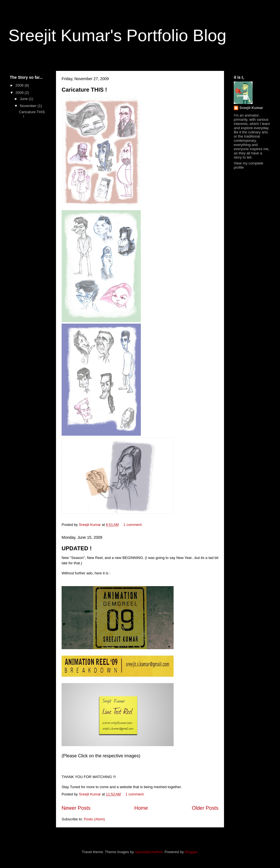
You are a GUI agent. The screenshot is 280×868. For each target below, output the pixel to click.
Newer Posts (76, 808)
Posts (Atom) (95, 819)
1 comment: (134, 525)
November (29, 106)
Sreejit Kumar (251, 108)
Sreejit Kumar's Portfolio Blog (117, 35)
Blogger (191, 852)
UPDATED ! (77, 548)
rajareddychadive (149, 852)
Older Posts (205, 808)
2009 (20, 93)
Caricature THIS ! (84, 90)
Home (141, 808)
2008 (20, 85)
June (24, 99)
